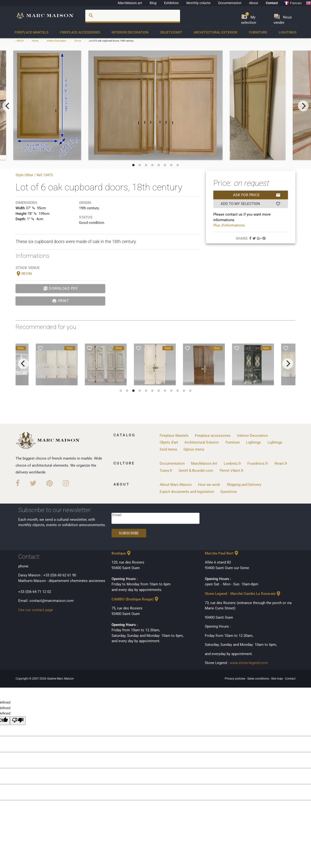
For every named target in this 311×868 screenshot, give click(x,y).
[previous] (8, 106)
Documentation (230, 3)
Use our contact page (36, 610)
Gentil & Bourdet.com (196, 471)
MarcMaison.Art (204, 463)
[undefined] (18, 721)
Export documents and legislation (187, 492)
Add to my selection (251, 204)
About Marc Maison (176, 485)
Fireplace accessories (80, 32)
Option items (194, 449)
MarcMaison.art (130, 3)
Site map (277, 679)
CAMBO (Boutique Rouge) (135, 599)
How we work (209, 485)
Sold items (168, 449)
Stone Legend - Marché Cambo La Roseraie (243, 594)
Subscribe (129, 533)
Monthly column (199, 3)
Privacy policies (235, 679)
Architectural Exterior (216, 32)
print (60, 301)
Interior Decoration (130, 32)
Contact (272, 3)
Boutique (122, 553)
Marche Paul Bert (222, 553)
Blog (153, 3)
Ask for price (257, 195)
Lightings (288, 32)
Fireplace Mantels (31, 32)
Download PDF (60, 288)
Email (117, 515)
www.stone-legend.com (249, 663)
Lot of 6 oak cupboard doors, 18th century (111, 41)
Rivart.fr (281, 463)
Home (35, 41)
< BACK (20, 41)
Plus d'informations (229, 225)
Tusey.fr (166, 471)
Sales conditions (259, 679)
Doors (78, 41)
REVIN (24, 274)
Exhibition (171, 3)
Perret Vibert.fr (232, 471)
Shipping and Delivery (244, 485)
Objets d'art (171, 32)
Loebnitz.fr (232, 463)
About (254, 3)
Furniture (258, 32)
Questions (229, 492)
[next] (303, 106)
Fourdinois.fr (258, 463)
